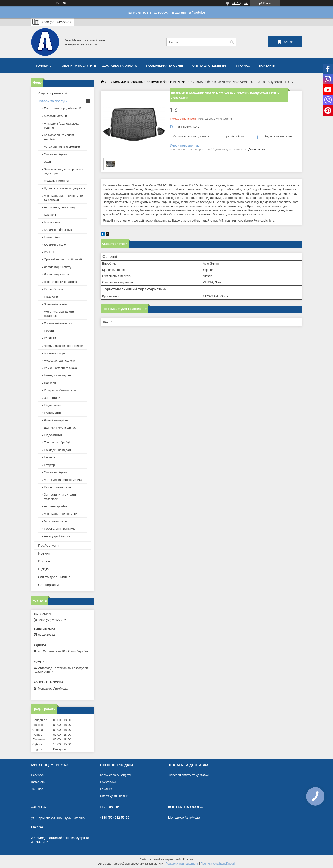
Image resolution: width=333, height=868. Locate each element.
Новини (44, 553)
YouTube (37, 789)
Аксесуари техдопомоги (60, 514)
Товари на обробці (57, 442)
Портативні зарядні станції (62, 108)
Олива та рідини (55, 154)
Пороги (49, 331)
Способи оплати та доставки (189, 775)
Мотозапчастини (55, 116)
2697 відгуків (240, 3)
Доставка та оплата (120, 66)
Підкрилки (51, 297)
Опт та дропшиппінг (210, 66)
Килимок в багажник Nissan (167, 82)
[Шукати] (232, 42)
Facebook (38, 775)
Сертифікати (48, 585)
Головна (43, 66)
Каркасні (50, 215)
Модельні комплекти (58, 181)
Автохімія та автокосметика (63, 480)
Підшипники (52, 405)
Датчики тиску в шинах (60, 428)
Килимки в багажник (128, 82)
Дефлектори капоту (58, 267)
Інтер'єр (49, 465)
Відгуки (44, 569)
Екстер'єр (51, 457)
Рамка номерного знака (60, 368)
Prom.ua (188, 859)
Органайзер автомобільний (63, 259)
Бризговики (108, 782)
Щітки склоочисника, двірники (65, 188)
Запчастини (52, 398)
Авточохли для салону (60, 207)
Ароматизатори (55, 353)
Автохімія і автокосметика (62, 147)
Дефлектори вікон (56, 274)
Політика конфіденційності (218, 864)
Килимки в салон (56, 245)
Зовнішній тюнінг (56, 304)
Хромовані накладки (58, 323)
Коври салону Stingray (115, 775)
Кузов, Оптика (54, 289)
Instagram (38, 782)
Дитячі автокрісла (56, 420)
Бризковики (52, 222)
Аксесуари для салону (60, 361)
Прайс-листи (48, 545)
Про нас (243, 66)
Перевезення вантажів (60, 529)
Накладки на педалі (58, 375)
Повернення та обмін (165, 66)
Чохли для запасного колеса (64, 346)
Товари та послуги (76, 66)
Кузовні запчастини (57, 487)
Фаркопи (50, 383)
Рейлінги (50, 338)
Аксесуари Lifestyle (57, 536)
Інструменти (52, 413)
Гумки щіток (52, 237)
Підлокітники (53, 435)
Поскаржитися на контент (182, 864)
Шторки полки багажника (61, 282)
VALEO (49, 252)
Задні (48, 162)
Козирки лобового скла (60, 390)
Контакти (267, 66)
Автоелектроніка (55, 506)
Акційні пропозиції (53, 93)
